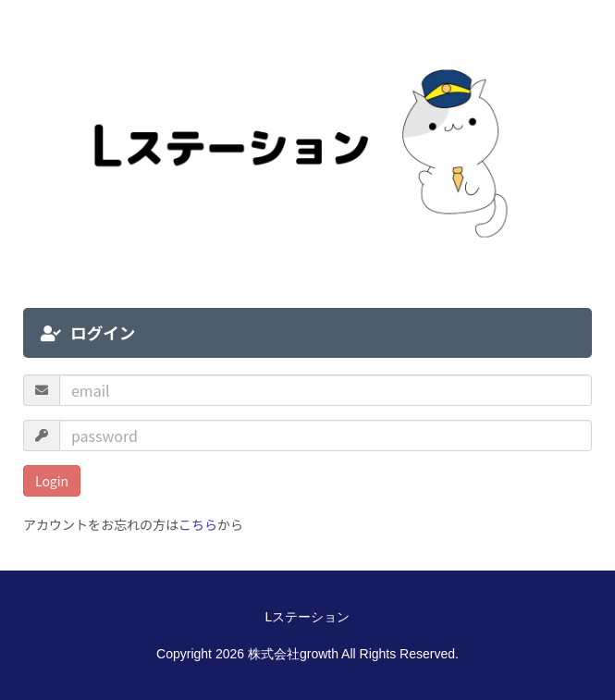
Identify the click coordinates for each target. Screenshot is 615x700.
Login (52, 481)
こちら (198, 524)
